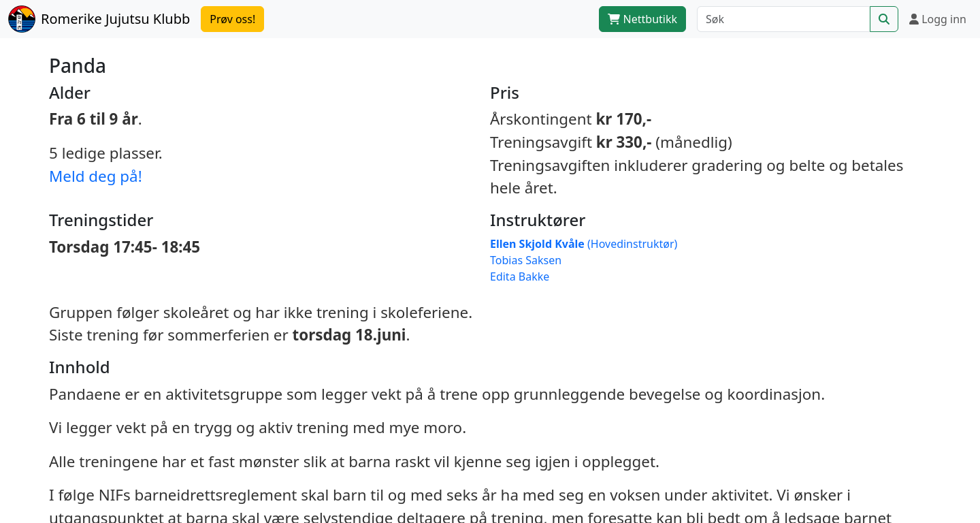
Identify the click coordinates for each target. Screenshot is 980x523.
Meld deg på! (96, 176)
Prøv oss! (232, 19)
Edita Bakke (520, 276)
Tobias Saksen (526, 260)
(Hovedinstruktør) (584, 244)
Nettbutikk (642, 19)
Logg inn (938, 19)
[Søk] (784, 19)
